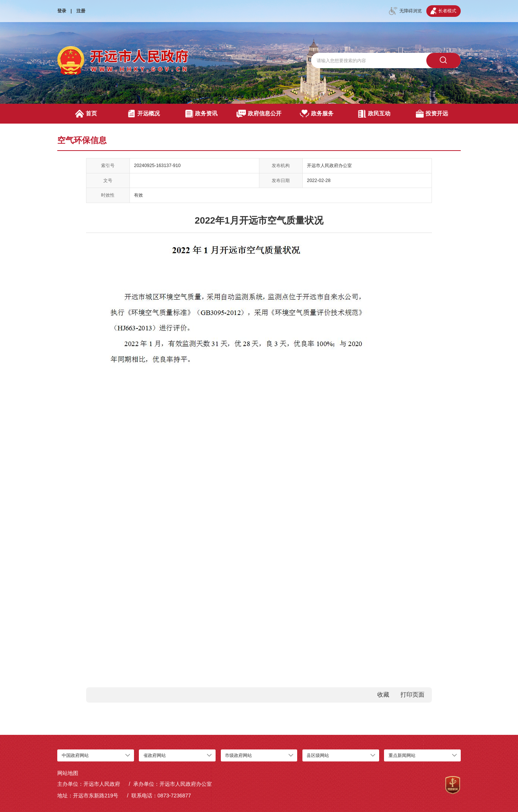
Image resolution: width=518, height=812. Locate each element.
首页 (86, 114)
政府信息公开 (259, 114)
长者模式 (443, 11)
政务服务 (317, 114)
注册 (81, 11)
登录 (62, 11)
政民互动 (374, 114)
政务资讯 (202, 114)
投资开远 (432, 114)
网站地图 (68, 773)
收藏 (383, 695)
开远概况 (144, 114)
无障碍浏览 (405, 11)
